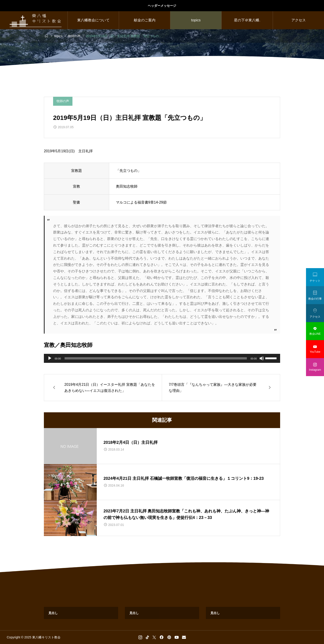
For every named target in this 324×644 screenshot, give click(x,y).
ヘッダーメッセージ (162, 6)
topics (196, 20)
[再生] (50, 358)
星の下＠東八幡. (247, 20)
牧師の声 (63, 101)
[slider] (156, 358)
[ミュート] (262, 358)
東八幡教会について (93, 20)
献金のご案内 (145, 20)
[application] (162, 358)
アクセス (299, 20)
